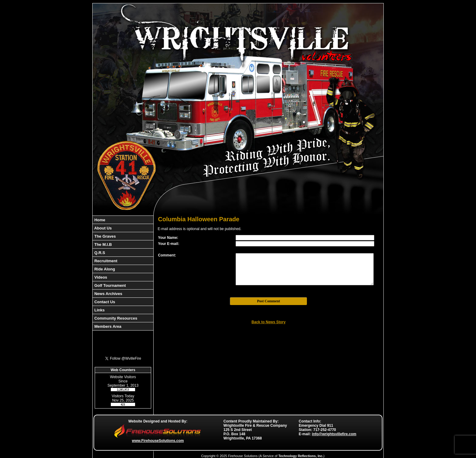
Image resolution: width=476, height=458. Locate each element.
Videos (100, 277)
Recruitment (105, 261)
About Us (102, 228)
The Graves (104, 236)
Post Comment (269, 301)
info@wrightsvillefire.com (334, 434)
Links (99, 310)
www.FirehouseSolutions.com (158, 441)
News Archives (108, 294)
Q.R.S (99, 253)
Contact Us (104, 302)
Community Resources (115, 318)
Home (99, 220)
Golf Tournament (109, 285)
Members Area (107, 326)
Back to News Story (269, 322)
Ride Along (104, 269)
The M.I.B (102, 244)
